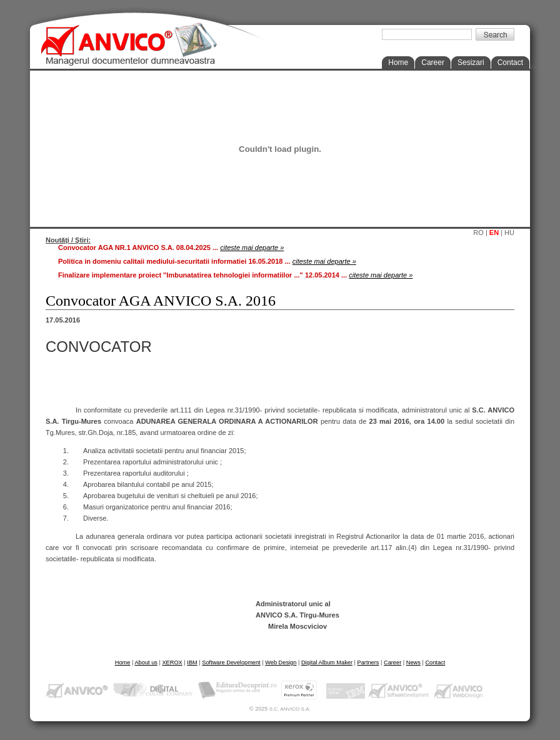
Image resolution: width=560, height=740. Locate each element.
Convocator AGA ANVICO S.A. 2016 (161, 301)
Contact (510, 62)
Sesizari (471, 62)
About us (146, 662)
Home (398, 62)
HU (509, 232)
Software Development (231, 662)
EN (494, 232)
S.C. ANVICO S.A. (290, 709)
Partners (368, 662)
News (413, 662)
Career (433, 62)
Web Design (281, 662)
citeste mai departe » (252, 247)
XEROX (172, 662)
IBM (192, 662)
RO (478, 232)
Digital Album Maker (327, 662)
